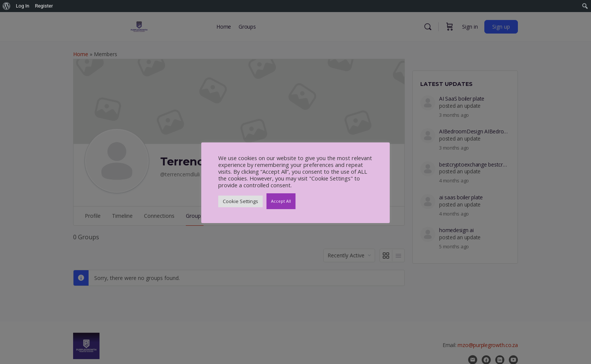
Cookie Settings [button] (240, 201)
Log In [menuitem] (23, 6)
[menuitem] (7, 6)
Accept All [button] (281, 201)
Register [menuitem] (44, 6)
